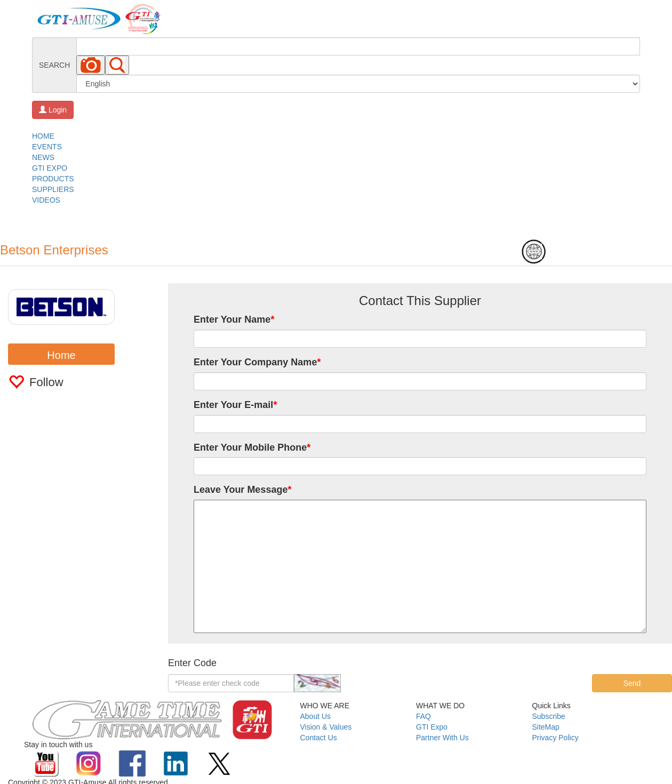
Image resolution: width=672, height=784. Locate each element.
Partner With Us (442, 738)
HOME (43, 136)
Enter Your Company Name (257, 362)
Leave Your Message (242, 490)
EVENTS (47, 147)
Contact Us (319, 738)
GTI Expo (432, 727)
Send (632, 683)
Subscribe (549, 716)
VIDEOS (46, 200)
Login (53, 110)
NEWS (43, 157)
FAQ (423, 716)
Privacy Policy (555, 738)
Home (61, 355)
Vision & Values (326, 727)
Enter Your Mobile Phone (252, 447)
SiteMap (546, 727)
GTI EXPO (50, 168)
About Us (316, 716)
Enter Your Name (234, 319)
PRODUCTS (53, 179)
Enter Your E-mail (235, 405)
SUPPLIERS (53, 189)
